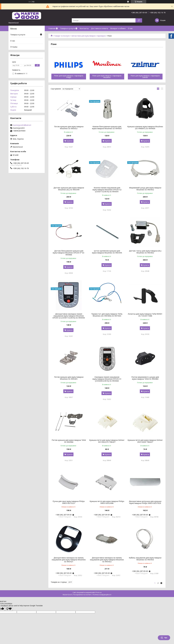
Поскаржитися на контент (82, 595)
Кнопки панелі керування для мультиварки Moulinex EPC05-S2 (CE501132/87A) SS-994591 (107, 190)
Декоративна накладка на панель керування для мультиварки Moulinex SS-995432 (107, 560)
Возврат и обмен (118, 28)
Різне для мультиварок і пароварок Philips (69, 77)
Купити (70, 141)
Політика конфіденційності (102, 595)
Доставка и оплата (99, 28)
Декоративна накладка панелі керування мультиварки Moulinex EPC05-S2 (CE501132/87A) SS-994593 (69, 316)
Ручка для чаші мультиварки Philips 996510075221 (69, 502)
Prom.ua (99, 592)
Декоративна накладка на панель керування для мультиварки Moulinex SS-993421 (69, 560)
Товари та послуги (62, 36)
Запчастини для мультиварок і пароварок (89, 36)
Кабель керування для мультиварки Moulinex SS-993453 (145, 559)
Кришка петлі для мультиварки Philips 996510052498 (107, 502)
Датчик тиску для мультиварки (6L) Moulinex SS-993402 (145, 252)
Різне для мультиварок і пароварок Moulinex (107, 77)
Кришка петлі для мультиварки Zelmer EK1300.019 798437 (107, 441)
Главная (52, 28)
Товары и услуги (67, 28)
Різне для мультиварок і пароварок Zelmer (145, 77)
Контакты (84, 28)
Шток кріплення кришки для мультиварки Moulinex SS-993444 (107, 252)
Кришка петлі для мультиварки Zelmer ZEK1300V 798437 (145, 441)
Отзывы (14, 47)
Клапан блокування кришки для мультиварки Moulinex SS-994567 (107, 127)
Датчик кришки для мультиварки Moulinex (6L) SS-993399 (69, 189)
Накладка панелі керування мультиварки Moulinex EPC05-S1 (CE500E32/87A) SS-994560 (107, 379)
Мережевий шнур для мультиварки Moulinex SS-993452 (145, 189)
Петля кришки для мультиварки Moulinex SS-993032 (69, 127)
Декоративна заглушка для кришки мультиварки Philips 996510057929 (145, 502)
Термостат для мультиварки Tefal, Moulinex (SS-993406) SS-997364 (107, 315)
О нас (130, 28)
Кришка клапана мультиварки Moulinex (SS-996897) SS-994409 (145, 127)
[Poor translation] (9, 609)
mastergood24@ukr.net (22, 125)
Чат (164, 638)
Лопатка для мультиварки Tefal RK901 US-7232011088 (145, 315)
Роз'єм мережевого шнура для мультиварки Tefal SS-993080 (145, 378)
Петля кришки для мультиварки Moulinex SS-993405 (69, 378)
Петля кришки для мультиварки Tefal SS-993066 (69, 441)
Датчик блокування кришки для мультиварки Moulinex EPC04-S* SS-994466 (69, 253)
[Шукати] (139, 20)
